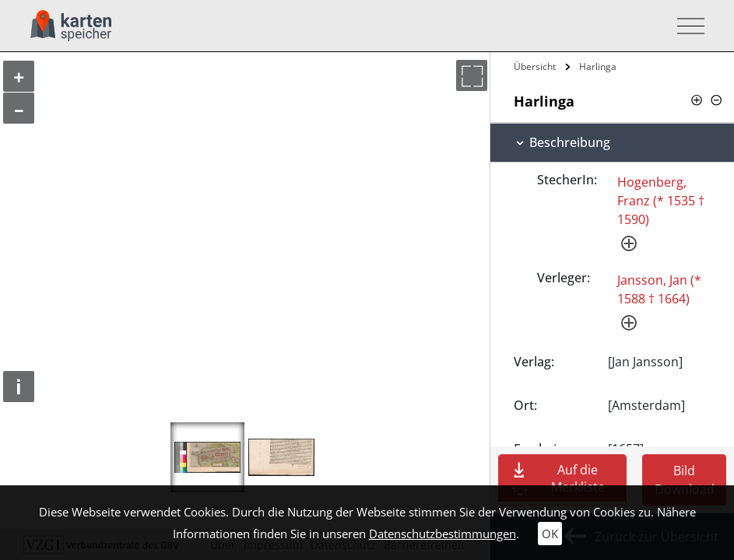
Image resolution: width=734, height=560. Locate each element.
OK (550, 534)
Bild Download (685, 480)
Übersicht (535, 66)
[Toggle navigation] (686, 26)
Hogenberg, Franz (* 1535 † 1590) (661, 201)
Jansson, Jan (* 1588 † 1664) (659, 289)
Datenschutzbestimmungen (443, 534)
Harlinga (598, 66)
